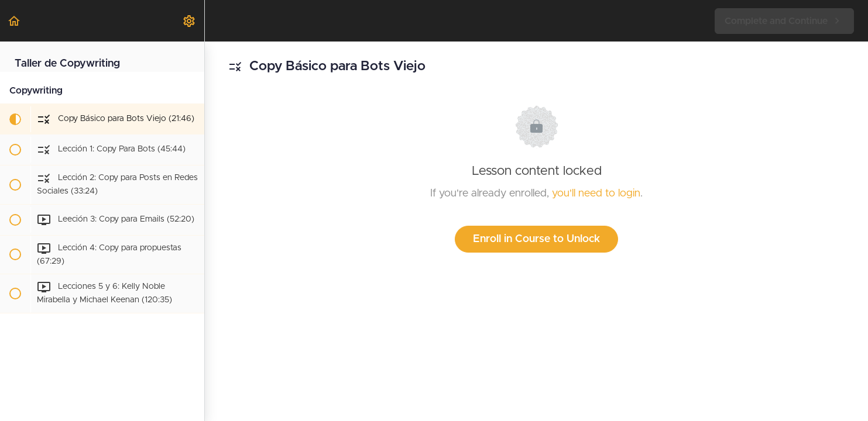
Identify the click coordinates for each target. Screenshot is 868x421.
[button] (15, 21)
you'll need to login (596, 194)
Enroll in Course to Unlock (536, 239)
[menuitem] (190, 21)
